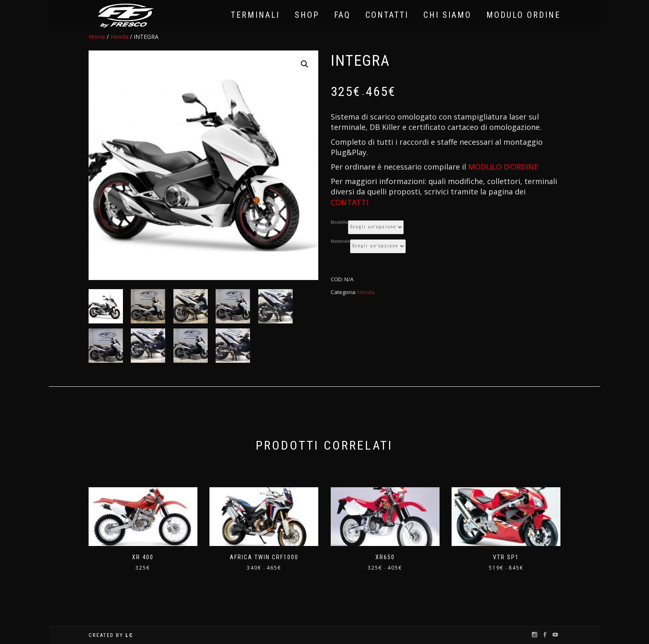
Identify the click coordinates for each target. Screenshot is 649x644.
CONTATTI (350, 202)
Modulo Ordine (523, 15)
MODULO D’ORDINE (503, 167)
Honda (119, 37)
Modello (339, 223)
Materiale (340, 242)
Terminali (255, 15)
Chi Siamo (447, 15)
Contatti (387, 15)
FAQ (342, 15)
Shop (307, 15)
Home (97, 37)
